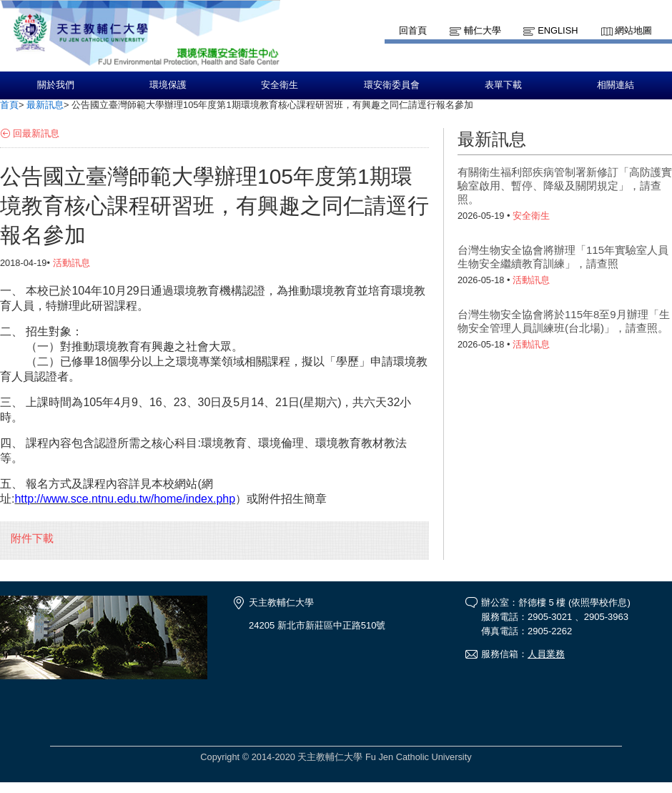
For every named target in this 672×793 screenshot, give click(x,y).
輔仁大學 (483, 30)
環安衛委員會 (392, 85)
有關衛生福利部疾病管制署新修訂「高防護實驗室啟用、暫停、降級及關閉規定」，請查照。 (565, 186)
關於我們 (56, 85)
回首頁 (413, 30)
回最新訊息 (36, 133)
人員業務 (546, 654)
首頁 (9, 105)
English (558, 30)
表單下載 (503, 85)
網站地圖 (633, 30)
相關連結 (616, 85)
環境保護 (168, 85)
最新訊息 (45, 105)
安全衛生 (280, 85)
